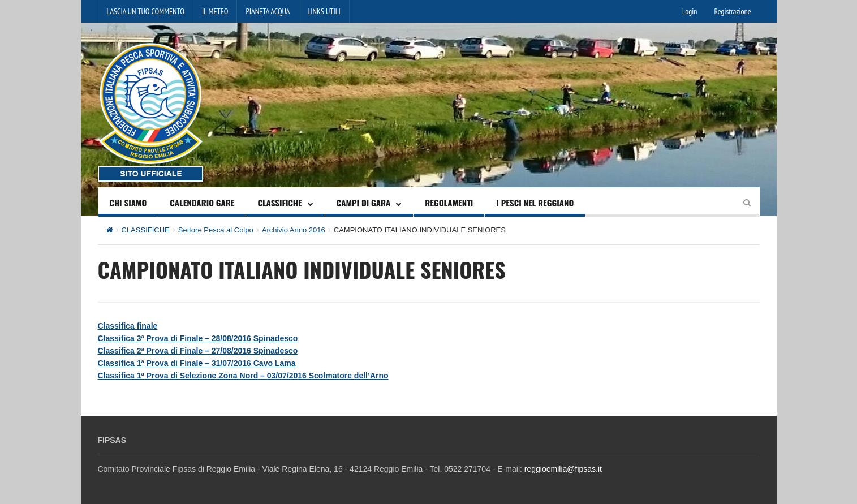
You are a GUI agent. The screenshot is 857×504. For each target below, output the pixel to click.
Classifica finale (128, 326)
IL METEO (215, 11)
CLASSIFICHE (279, 203)
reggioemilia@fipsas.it (563, 469)
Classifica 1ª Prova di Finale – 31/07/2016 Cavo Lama (197, 363)
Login (690, 11)
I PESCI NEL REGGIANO (535, 203)
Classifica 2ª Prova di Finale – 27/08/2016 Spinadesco (198, 351)
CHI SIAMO (128, 203)
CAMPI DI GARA (364, 203)
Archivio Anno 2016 (294, 230)
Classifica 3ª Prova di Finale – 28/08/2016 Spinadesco (198, 338)
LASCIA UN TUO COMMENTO (146, 11)
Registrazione (732, 11)
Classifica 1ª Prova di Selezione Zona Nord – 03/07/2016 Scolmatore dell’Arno (243, 376)
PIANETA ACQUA (268, 11)
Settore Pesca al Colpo (216, 230)
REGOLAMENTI (449, 203)
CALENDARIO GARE (202, 203)
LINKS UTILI (324, 11)
